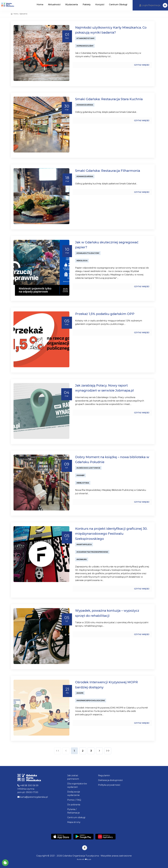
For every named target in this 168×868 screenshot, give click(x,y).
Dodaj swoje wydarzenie (74, 793)
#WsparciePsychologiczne (91, 700)
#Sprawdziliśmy (85, 46)
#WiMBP (81, 475)
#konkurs (82, 559)
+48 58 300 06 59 (28, 785)
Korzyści (100, 5)
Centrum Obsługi (118, 5)
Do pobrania (74, 805)
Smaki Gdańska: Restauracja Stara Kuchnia (109, 99)
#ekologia (82, 261)
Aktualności (54, 5)
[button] (165, 5)
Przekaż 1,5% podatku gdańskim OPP (105, 314)
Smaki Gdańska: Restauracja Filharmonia (108, 171)
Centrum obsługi (76, 817)
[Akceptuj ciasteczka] (5, 863)
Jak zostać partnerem (73, 777)
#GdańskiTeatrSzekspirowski (92, 552)
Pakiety (87, 5)
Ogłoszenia (23, 14)
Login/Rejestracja (150, 5)
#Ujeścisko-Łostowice (88, 468)
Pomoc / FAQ (74, 800)
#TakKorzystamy (86, 38)
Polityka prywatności (109, 785)
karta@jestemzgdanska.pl (33, 797)
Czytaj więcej (142, 65)
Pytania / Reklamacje (74, 811)
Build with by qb (84, 859)
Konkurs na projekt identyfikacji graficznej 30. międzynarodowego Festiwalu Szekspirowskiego (111, 534)
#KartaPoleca (84, 544)
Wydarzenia (72, 5)
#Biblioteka (83, 483)
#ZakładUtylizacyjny (88, 253)
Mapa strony (74, 822)
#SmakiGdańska (85, 105)
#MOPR (80, 693)
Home (40, 5)
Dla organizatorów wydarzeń (77, 785)
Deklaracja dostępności (110, 780)
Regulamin (104, 775)
